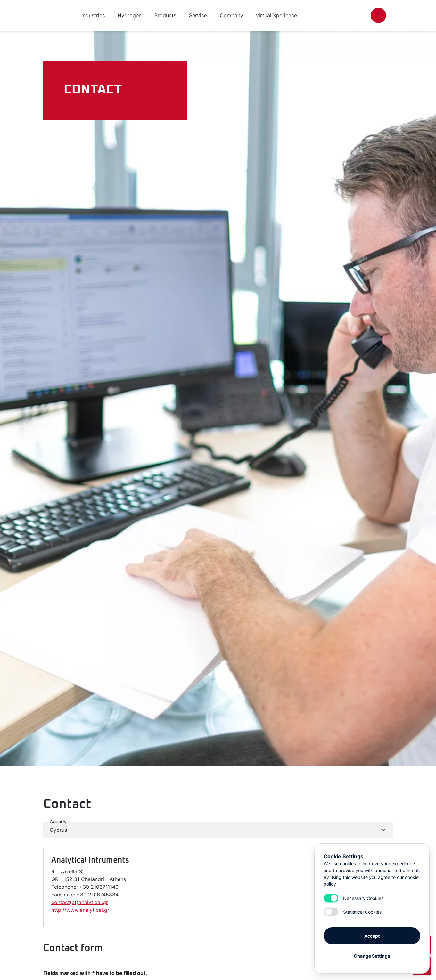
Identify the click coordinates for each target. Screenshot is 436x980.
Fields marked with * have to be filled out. (95, 973)
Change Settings (372, 955)
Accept (372, 935)
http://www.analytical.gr (80, 910)
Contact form (73, 948)
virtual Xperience (276, 15)
